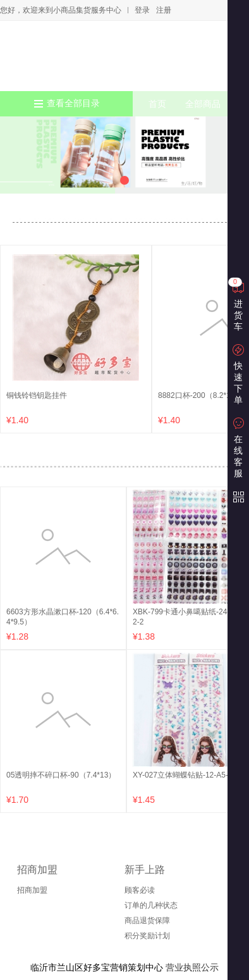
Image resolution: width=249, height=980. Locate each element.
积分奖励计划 (147, 936)
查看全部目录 (73, 103)
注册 (164, 10)
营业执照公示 (192, 967)
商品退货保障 (147, 921)
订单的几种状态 (151, 905)
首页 (157, 104)
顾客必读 (140, 890)
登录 (142, 10)
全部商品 (203, 104)
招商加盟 (32, 890)
